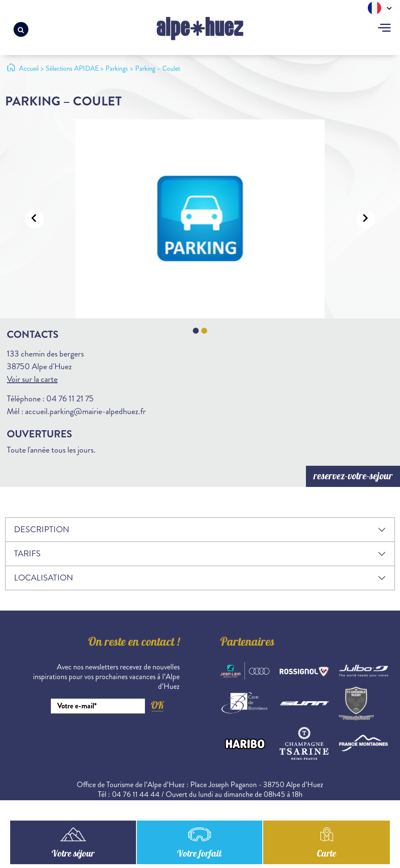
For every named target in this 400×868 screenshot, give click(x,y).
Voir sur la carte (32, 379)
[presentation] (115, 737)
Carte (326, 854)
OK (157, 705)
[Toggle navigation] (384, 29)
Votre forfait (199, 854)
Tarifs (27, 554)
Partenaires (247, 643)
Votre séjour (73, 854)
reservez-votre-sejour (353, 477)
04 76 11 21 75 (70, 399)
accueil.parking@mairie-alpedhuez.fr (85, 411)
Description (42, 529)
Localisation (43, 578)
